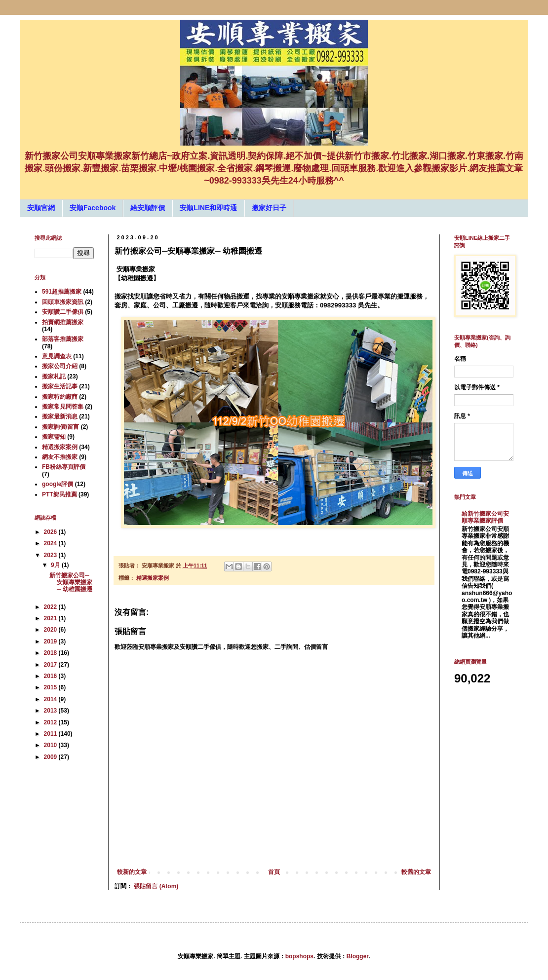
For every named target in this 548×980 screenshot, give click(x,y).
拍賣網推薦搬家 (63, 322)
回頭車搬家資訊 (63, 302)
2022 (51, 607)
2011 (51, 734)
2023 (51, 555)
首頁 (274, 872)
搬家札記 (54, 377)
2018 (51, 653)
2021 (51, 618)
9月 (56, 565)
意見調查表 (57, 356)
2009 (51, 757)
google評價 (58, 484)
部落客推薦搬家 (63, 339)
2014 (51, 699)
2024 (51, 543)
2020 (51, 630)
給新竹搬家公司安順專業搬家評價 (485, 517)
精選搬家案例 (153, 578)
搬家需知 (54, 437)
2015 (51, 687)
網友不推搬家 (60, 457)
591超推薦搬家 (62, 292)
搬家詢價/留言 (60, 427)
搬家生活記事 (60, 386)
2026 (51, 532)
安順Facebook (93, 208)
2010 (51, 745)
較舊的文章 (416, 872)
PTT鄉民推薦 (59, 494)
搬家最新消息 (60, 416)
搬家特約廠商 (60, 397)
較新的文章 (132, 872)
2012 (51, 722)
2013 (51, 711)
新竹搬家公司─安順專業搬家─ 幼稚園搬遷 (71, 583)
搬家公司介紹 (60, 366)
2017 (51, 665)
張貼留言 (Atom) (156, 886)
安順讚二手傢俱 (63, 312)
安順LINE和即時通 (208, 208)
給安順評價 (148, 208)
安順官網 (41, 208)
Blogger (358, 956)
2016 (51, 676)
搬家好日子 (269, 208)
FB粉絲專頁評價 (64, 467)
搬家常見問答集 (63, 407)
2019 (51, 641)
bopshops (299, 956)
